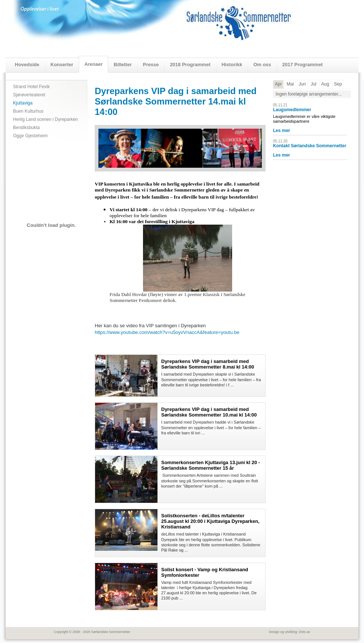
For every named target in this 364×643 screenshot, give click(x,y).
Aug (325, 84)
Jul (313, 84)
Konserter (62, 65)
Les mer (282, 131)
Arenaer (93, 64)
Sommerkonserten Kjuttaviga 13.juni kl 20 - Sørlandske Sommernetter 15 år (211, 465)
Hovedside (27, 65)
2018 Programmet (190, 65)
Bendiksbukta (26, 128)
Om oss (262, 65)
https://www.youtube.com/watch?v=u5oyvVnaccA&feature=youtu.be (167, 332)
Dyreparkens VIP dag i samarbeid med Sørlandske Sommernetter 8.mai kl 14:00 (208, 364)
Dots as (304, 632)
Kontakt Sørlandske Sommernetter (310, 146)
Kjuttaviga (23, 103)
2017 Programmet (303, 65)
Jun (302, 84)
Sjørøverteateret (29, 95)
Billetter (123, 65)
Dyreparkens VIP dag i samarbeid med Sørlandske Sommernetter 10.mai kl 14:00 (209, 412)
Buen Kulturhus (28, 111)
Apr (278, 84)
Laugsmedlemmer (292, 110)
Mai (290, 84)
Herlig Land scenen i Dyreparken (45, 119)
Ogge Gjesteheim (30, 136)
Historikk (232, 65)
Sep (338, 84)
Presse (151, 65)
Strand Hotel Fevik (31, 87)
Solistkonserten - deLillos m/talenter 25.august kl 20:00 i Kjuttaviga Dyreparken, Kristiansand (210, 521)
